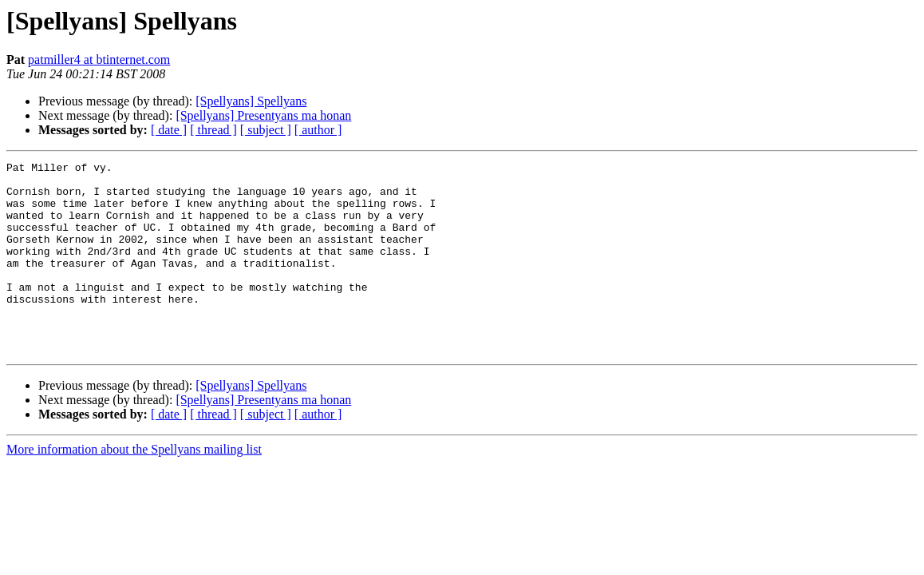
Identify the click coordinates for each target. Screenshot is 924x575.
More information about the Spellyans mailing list (134, 488)
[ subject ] (266, 130)
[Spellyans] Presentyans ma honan (263, 115)
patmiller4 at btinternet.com (99, 59)
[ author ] (318, 130)
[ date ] (169, 130)
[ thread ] (213, 130)
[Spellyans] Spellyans (251, 101)
